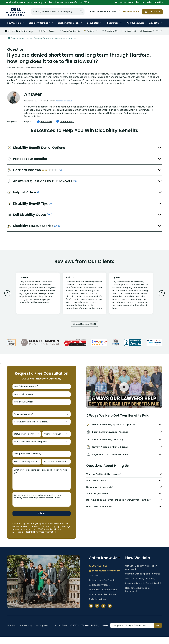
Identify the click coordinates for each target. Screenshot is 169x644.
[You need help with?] (42, 417)
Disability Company (41, 23)
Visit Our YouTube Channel (103, 602)
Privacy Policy (43, 633)
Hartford (39, 38)
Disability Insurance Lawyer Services (16, 12)
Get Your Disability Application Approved (141, 575)
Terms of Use (60, 633)
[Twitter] (110, 613)
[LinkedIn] (97, 613)
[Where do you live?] (56, 439)
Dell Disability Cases (99, 592)
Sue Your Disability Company (140, 586)
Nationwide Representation (103, 597)
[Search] (81, 12)
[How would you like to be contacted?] (42, 426)
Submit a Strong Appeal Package (143, 581)
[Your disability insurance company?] (42, 447)
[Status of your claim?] (27, 439)
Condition (70, 23)
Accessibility (26, 633)
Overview (94, 583)
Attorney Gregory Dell (65, 101)
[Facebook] (103, 613)
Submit (42, 520)
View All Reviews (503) (84, 324)
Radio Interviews (97, 606)
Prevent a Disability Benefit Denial (143, 590)
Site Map (12, 633)
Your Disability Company (23, 38)
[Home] (9, 38)
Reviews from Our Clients (102, 588)
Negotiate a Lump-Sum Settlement (137, 597)
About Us (155, 23)
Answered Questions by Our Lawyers (60, 38)
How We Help (16, 23)
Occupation (94, 23)
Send (158, 633)
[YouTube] (91, 613)
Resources (115, 23)
